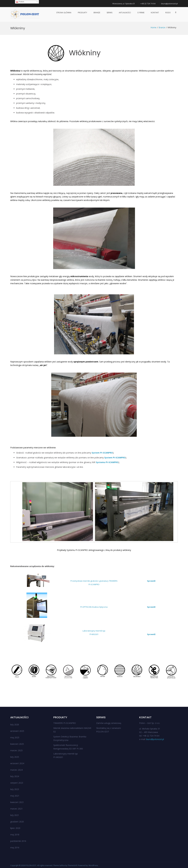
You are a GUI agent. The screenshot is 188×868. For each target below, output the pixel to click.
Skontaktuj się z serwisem (109, 728)
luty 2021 (15, 815)
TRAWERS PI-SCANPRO (65, 723)
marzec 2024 (16, 770)
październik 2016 (18, 841)
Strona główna (64, 13)
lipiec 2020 (15, 828)
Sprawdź (151, 581)
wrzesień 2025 (17, 731)
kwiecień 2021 (17, 802)
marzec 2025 (16, 750)
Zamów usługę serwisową (109, 723)
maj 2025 (15, 737)
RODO (168, 13)
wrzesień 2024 (17, 763)
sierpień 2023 (17, 783)
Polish (20, 2)
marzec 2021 (16, 809)
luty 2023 (15, 789)
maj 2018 (15, 835)
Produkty (82, 13)
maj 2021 (15, 796)
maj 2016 (15, 847)
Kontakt (155, 13)
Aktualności (125, 13)
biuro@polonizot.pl (155, 739)
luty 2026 (15, 725)
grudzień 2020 (17, 822)
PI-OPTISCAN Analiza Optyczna (94, 607)
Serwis (109, 13)
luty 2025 (15, 757)
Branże (97, 13)
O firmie (141, 13)
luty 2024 (15, 776)
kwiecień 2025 (17, 744)
